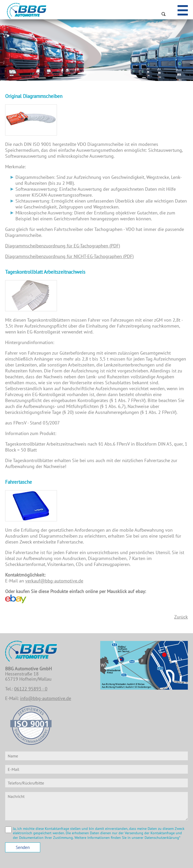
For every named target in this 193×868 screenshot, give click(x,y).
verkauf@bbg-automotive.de (54, 581)
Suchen (163, 14)
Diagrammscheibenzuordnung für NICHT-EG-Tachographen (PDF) (69, 256)
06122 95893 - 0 (31, 689)
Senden (23, 847)
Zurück (181, 617)
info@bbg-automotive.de (46, 698)
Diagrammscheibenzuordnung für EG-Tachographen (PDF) (63, 246)
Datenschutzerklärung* (162, 838)
